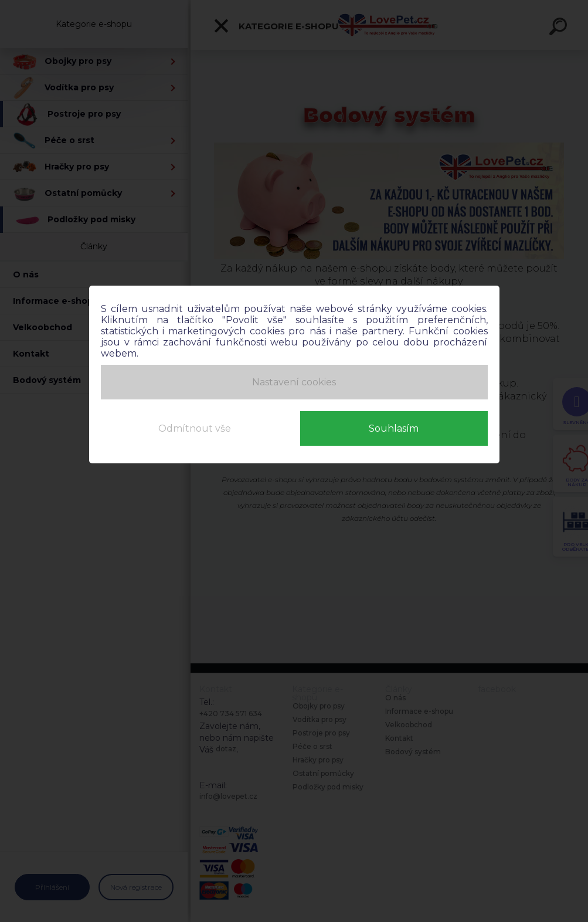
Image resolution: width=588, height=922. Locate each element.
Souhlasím (394, 428)
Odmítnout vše (195, 428)
